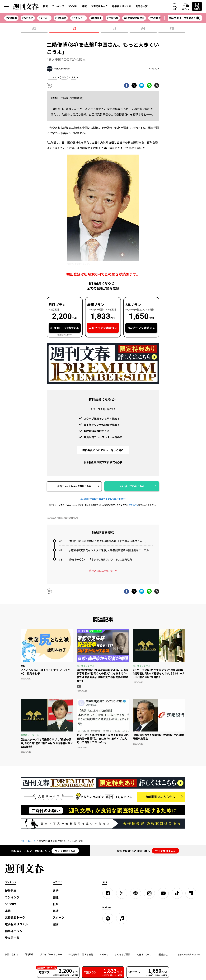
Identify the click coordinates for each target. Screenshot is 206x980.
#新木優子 (96, 18)
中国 (74, 77)
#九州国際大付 (158, 18)
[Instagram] (149, 893)
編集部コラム (14, 931)
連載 (84, 6)
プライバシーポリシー (51, 954)
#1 (34, 29)
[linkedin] (191, 893)
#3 (114, 29)
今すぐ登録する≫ (65, 851)
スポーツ (59, 917)
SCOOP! (73, 6)
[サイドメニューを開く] (6, 6)
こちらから (133, 505)
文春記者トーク (99, 6)
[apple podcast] (122, 918)
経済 (56, 911)
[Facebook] (108, 893)
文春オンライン (145, 954)
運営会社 (163, 954)
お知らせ (104, 954)
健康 (56, 924)
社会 (56, 904)
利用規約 (29, 954)
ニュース (53, 77)
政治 (64, 77)
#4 (143, 29)
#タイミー (44, 18)
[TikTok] (177, 893)
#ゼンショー (79, 18)
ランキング (58, 6)
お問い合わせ (12, 954)
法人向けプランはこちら (132, 486)
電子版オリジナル (122, 6)
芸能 (56, 897)
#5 (172, 29)
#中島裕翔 (113, 18)
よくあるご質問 (122, 954)
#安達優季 (11, 18)
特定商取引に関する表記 (81, 954)
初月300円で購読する (65, 328)
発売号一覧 (142, 6)
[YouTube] (163, 893)
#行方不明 (28, 18)
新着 (45, 6)
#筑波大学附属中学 (134, 18)
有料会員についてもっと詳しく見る (103, 450)
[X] (122, 893)
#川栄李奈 (61, 18)
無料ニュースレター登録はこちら (74, 486)
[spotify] (108, 918)
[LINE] (136, 893)
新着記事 (11, 891)
